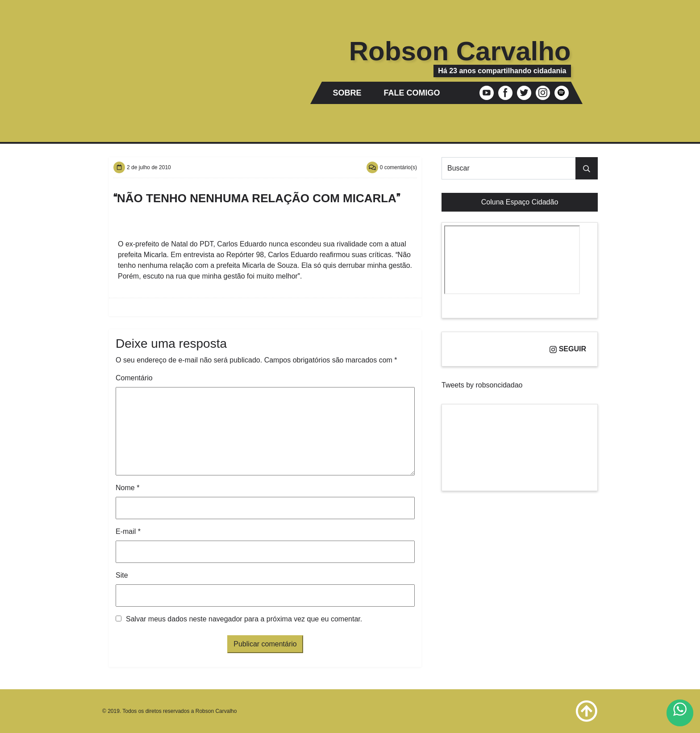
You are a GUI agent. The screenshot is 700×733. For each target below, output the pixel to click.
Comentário (134, 378)
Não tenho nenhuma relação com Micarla (257, 198)
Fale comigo (412, 93)
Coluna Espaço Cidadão (520, 202)
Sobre (347, 93)
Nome (127, 488)
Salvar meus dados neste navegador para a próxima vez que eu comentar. (244, 619)
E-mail (128, 531)
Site (122, 575)
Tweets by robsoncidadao (482, 385)
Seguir (568, 349)
